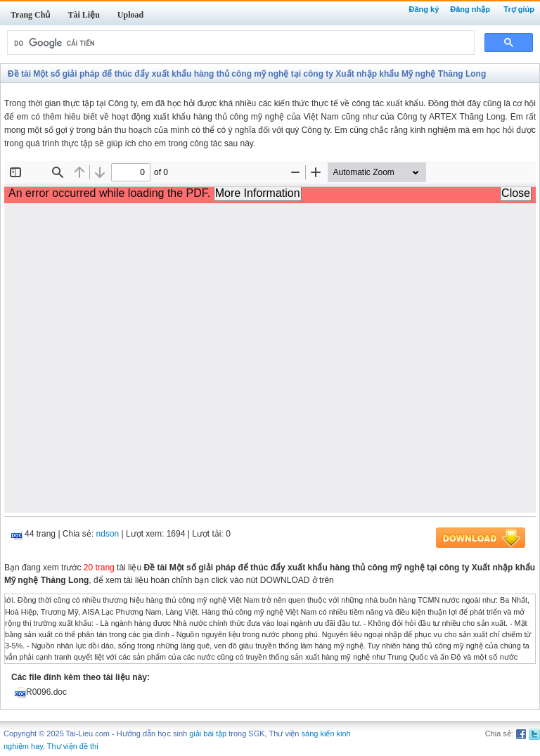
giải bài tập (208, 733)
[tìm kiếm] (239, 43)
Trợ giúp (519, 9)
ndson (108, 534)
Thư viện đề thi (73, 746)
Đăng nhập (470, 9)
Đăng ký (424, 9)
